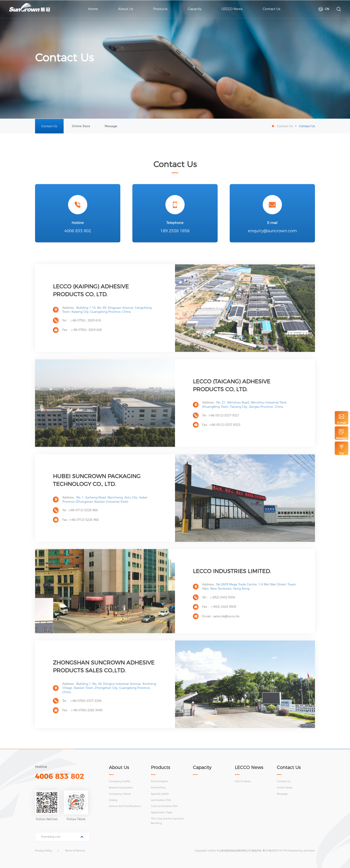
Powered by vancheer (301, 851)
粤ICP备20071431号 (275, 851)
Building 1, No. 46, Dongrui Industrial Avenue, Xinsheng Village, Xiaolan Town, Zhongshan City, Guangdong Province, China (109, 695)
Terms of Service (75, 851)
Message (111, 126)
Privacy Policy (44, 851)
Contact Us (49, 126)
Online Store (81, 126)
